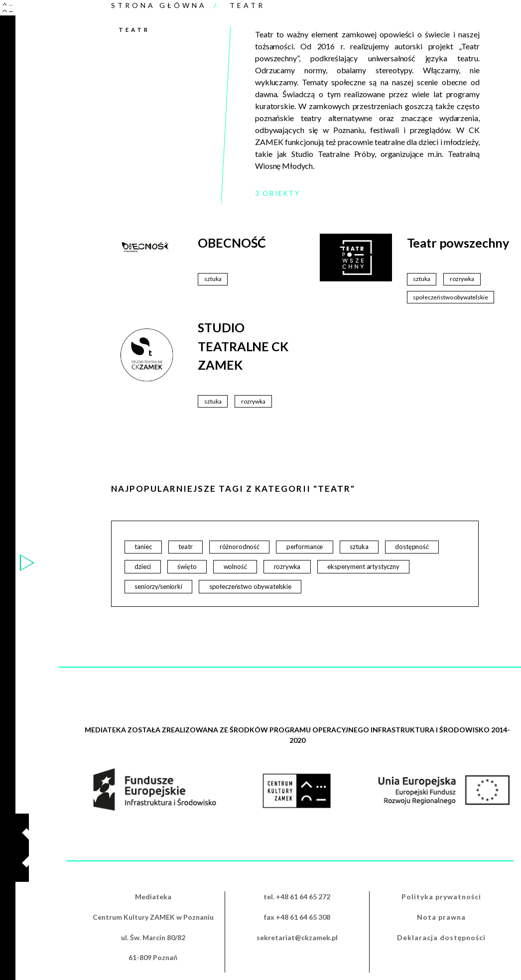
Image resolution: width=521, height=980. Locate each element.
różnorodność (240, 547)
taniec (143, 547)
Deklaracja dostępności (441, 937)
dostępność (412, 547)
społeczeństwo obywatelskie (250, 586)
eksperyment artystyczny (363, 566)
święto (187, 566)
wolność (235, 566)
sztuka (359, 547)
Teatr (247, 5)
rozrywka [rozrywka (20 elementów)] (462, 279)
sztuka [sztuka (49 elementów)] (213, 279)
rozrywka (287, 566)
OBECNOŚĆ (232, 243)
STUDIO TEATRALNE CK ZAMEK (243, 346)
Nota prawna (441, 917)
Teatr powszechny (458, 243)
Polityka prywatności (441, 897)
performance (305, 547)
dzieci (142, 566)
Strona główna (159, 5)
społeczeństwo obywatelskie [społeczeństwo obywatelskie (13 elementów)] (450, 297)
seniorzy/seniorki (158, 586)
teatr (185, 547)
